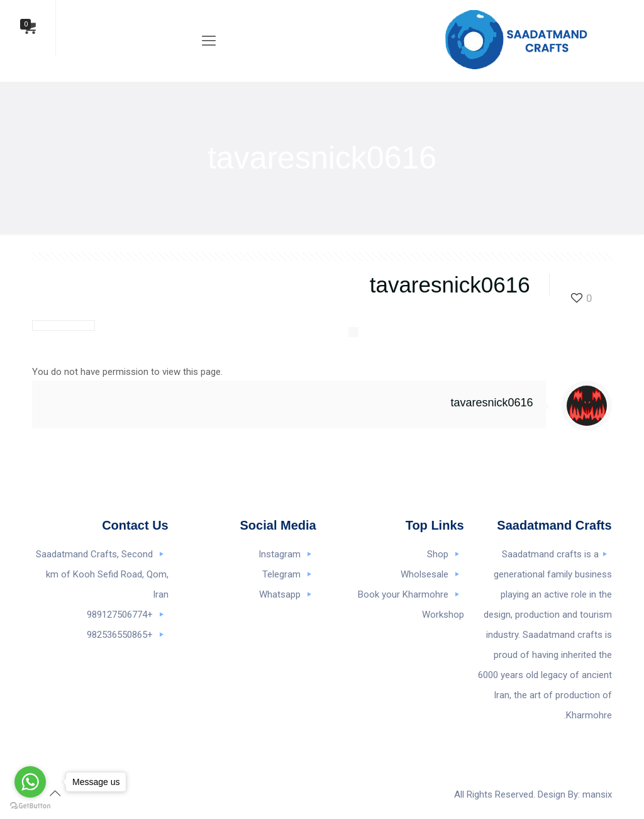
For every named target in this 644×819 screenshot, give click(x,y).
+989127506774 (120, 615)
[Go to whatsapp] (30, 782)
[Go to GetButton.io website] (30, 806)
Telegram (281, 574)
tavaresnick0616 (492, 403)
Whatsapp (280, 594)
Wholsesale (425, 574)
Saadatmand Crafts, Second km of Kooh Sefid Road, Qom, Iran (102, 574)
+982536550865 (120, 635)
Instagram (280, 554)
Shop (438, 554)
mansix (597, 794)
